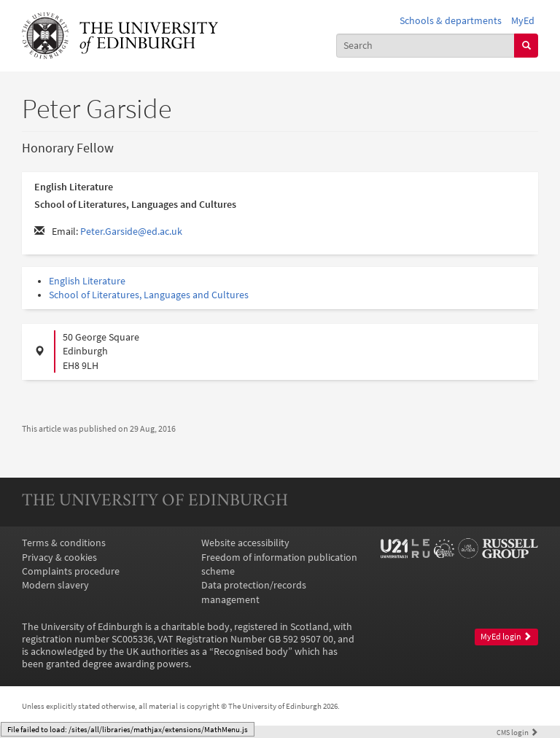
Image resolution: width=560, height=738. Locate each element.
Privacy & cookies (59, 558)
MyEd (523, 21)
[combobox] (426, 46)
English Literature (87, 281)
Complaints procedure (71, 571)
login (517, 732)
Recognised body (251, 652)
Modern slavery (55, 585)
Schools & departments (451, 21)
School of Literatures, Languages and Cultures (149, 295)
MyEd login (506, 637)
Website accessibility (245, 543)
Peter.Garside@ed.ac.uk (131, 232)
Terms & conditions (64, 543)
